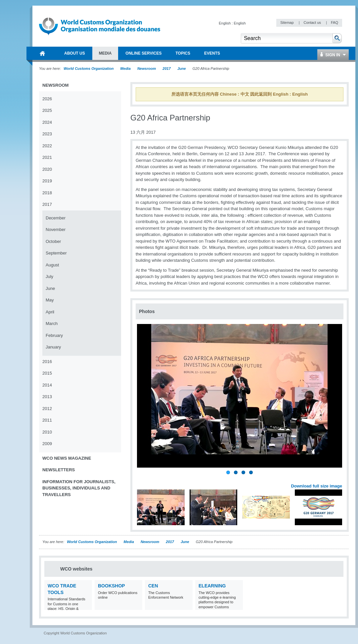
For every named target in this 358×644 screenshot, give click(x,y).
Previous (143, 479)
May (50, 300)
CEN (153, 586)
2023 (47, 134)
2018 (47, 193)
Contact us (313, 23)
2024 (47, 122)
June (182, 69)
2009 (47, 444)
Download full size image (316, 486)
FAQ (335, 23)
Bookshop (112, 586)
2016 (47, 362)
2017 (166, 69)
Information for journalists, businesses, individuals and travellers (79, 488)
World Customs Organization (89, 69)
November (56, 230)
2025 (47, 110)
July (49, 276)
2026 (47, 99)
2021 (47, 157)
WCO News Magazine (67, 458)
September (56, 253)
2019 (47, 181)
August (52, 265)
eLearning (212, 586)
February (54, 335)
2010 (47, 432)
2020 (47, 169)
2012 (47, 409)
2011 (47, 420)
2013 (47, 397)
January (53, 347)
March (52, 323)
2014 (47, 385)
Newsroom (147, 69)
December (56, 218)
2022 (47, 146)
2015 (47, 373)
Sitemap (287, 23)
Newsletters (59, 470)
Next (341, 479)
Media (126, 69)
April (50, 312)
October (53, 241)
